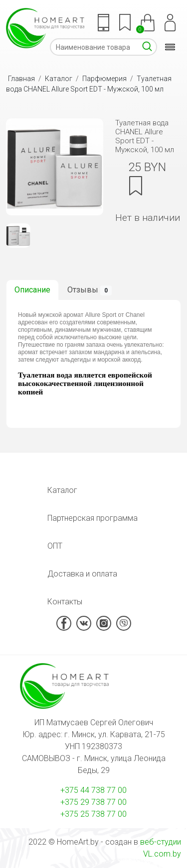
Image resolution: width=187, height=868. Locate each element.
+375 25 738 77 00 (93, 814)
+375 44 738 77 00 (93, 790)
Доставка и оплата (82, 574)
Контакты (65, 602)
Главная (21, 79)
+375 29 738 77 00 (93, 802)
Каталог (59, 79)
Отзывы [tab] (90, 290)
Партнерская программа (93, 518)
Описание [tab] (32, 290)
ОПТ (55, 546)
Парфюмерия (104, 79)
